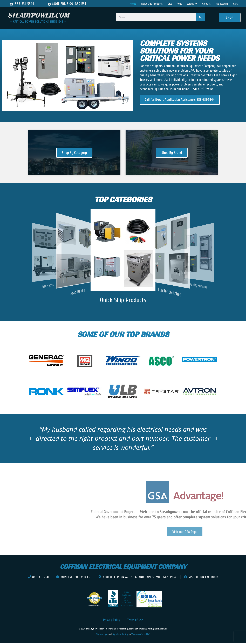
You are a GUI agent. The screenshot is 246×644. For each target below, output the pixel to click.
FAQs (179, 4)
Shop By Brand (172, 154)
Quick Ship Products (152, 4)
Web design (102, 635)
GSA (170, 4)
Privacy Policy (112, 620)
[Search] (201, 17)
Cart (235, 4)
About (192, 4)
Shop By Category (74, 154)
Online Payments (94, 606)
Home (133, 4)
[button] (230, 18)
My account (222, 4)
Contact (206, 4)
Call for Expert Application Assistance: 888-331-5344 (180, 100)
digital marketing (120, 635)
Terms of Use (135, 620)
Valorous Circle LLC (141, 635)
